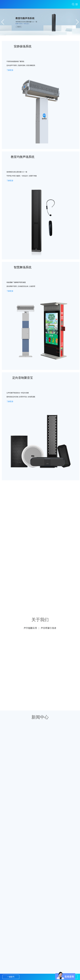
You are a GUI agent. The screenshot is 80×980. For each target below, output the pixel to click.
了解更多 (10, 70)
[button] (77, 22)
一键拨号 (11, 977)
